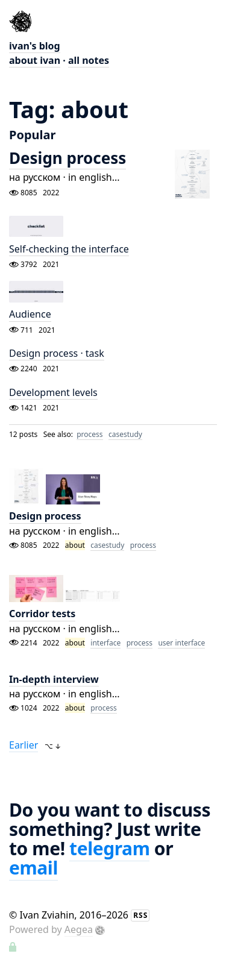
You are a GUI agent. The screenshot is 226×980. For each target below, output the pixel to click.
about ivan (35, 60)
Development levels (53, 392)
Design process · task (57, 353)
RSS (140, 915)
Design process (67, 158)
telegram (109, 848)
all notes (89, 60)
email (33, 868)
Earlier (24, 745)
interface (105, 643)
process (89, 434)
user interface (181, 643)
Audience (30, 315)
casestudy (125, 434)
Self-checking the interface (69, 249)
